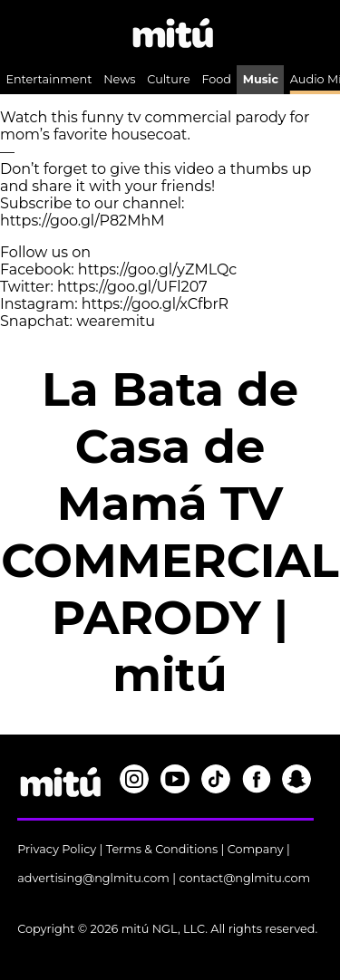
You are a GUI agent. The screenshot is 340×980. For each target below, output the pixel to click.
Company (256, 849)
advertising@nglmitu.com (93, 878)
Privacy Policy (57, 849)
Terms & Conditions (162, 849)
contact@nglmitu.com (244, 878)
